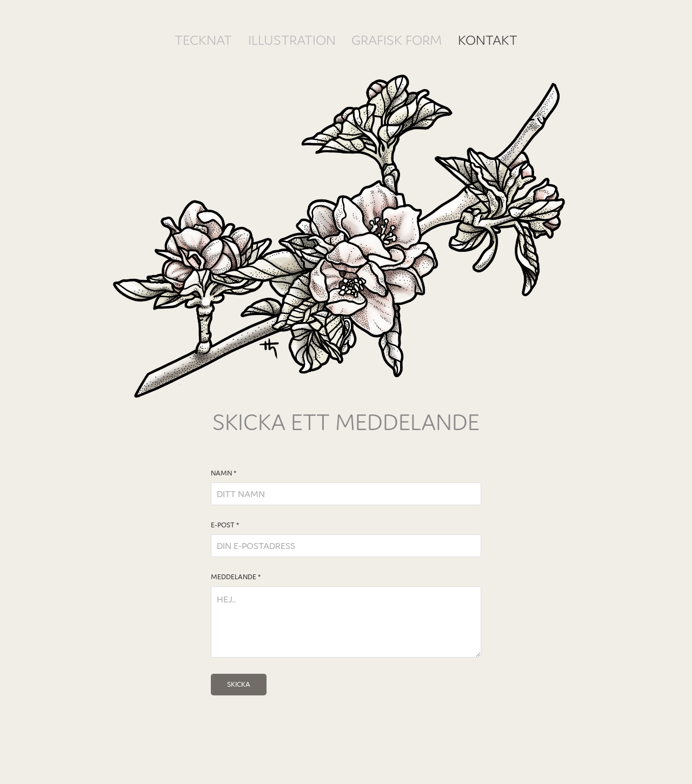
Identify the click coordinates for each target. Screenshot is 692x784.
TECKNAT (203, 40)
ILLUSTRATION (292, 40)
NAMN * (224, 473)
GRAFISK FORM (397, 40)
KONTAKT (488, 40)
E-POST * (225, 525)
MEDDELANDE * (236, 577)
